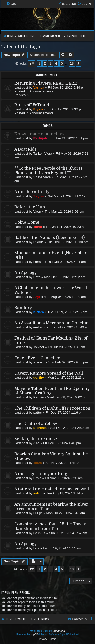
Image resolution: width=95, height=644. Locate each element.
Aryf (37, 297)
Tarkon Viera (43, 154)
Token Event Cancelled (37, 358)
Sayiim (39, 196)
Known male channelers (39, 134)
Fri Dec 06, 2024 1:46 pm (62, 443)
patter (38, 413)
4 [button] (56, 63)
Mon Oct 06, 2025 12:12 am (65, 277)
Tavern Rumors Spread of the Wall (49, 373)
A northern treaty (32, 192)
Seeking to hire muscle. (38, 439)
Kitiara (39, 312)
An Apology (26, 273)
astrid (38, 493)
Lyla (36, 548)
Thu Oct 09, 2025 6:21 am (66, 262)
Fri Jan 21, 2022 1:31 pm (69, 138)
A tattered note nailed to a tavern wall (52, 489)
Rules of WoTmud (32, 105)
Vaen (37, 211)
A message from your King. (41, 474)
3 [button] (51, 63)
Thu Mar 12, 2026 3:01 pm (64, 211)
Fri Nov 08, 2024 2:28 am (64, 478)
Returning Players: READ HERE (46, 83)
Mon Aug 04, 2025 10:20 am (65, 297)
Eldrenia (40, 428)
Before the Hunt (31, 207)
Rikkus (39, 242)
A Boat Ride (26, 149)
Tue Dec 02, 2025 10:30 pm (68, 242)
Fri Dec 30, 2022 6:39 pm (67, 87)
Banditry (23, 308)
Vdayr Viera (42, 177)
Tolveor (39, 347)
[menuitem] (11, 4)
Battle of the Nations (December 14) (50, 238)
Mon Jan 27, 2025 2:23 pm (67, 377)
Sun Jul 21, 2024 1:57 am (68, 533)
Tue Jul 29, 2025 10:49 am (70, 327)
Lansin (38, 262)
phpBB (34, 634)
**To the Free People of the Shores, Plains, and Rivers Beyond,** (49, 171)
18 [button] (72, 63)
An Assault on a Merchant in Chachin (52, 323)
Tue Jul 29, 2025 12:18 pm (67, 312)
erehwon (40, 327)
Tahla (38, 227)
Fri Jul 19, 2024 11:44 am (62, 548)
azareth (39, 362)
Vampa (39, 87)
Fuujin (38, 513)
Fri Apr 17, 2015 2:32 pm (65, 109)
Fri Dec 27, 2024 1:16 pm (64, 413)
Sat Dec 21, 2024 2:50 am (70, 428)
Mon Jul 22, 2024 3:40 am (65, 513)
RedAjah (40, 138)
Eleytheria (59, 631)
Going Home (27, 222)
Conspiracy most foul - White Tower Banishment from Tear (50, 526)
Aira (36, 443)
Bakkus (39, 533)
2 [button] (45, 63)
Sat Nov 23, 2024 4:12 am (65, 463)
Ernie (37, 478)
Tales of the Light (22, 47)
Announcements (41, 91)
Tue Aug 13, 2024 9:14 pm (66, 493)
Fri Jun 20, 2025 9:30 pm (66, 347)
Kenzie (39, 397)
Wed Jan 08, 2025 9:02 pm (67, 397)
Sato (37, 277)
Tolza (38, 463)
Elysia (38, 109)
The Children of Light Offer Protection (52, 408)
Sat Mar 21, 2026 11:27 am (68, 196)
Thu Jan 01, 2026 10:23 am (66, 227)
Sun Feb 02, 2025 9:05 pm (68, 362)
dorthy (39, 377)
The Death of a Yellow (36, 424)
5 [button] (62, 63)
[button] (32, 64)
